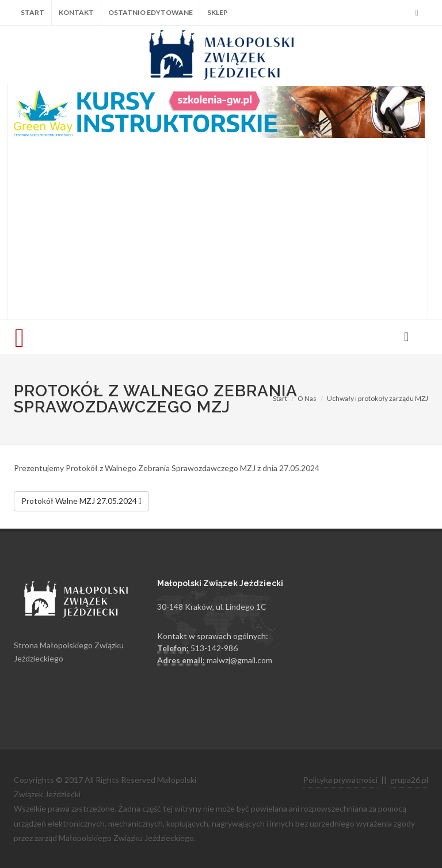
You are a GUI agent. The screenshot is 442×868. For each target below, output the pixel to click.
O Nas (307, 398)
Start (33, 12)
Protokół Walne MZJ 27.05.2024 (81, 502)
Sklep (218, 12)
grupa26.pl (409, 780)
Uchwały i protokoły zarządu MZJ (378, 398)
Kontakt (76, 12)
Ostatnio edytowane (150, 12)
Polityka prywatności (340, 780)
